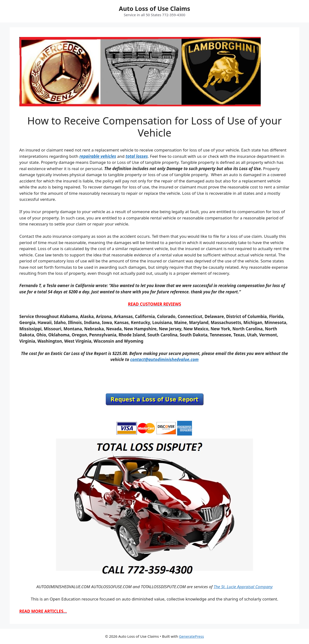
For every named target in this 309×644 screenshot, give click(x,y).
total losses (137, 156)
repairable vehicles (98, 156)
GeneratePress (192, 636)
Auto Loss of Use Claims (154, 8)
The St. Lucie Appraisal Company (243, 587)
